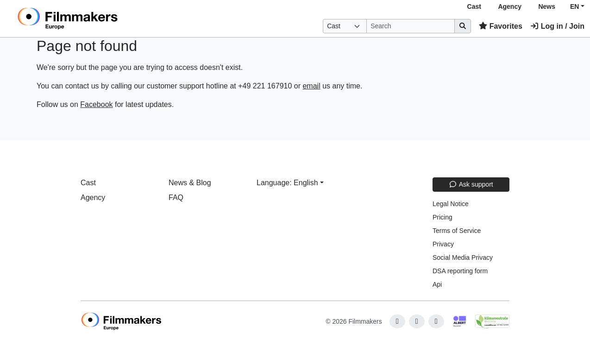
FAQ (176, 198)
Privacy (443, 244)
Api (437, 284)
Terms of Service (457, 231)
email (311, 86)
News (547, 6)
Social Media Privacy (463, 257)
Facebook (96, 104)
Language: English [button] (287, 183)
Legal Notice (451, 204)
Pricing (442, 217)
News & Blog (190, 183)
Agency (510, 6)
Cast (474, 6)
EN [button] (574, 6)
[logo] (91, 19)
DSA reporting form (460, 271)
